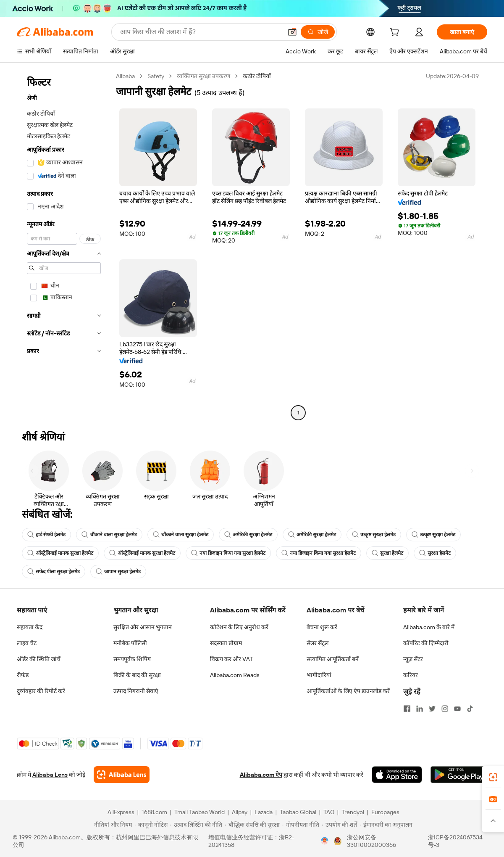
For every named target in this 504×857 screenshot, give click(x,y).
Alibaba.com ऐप (261, 775)
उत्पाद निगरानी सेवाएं (136, 691)
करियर (411, 675)
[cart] (396, 33)
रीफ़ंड (23, 675)
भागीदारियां (319, 675)
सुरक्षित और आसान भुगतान (143, 627)
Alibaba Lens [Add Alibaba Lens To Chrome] (50, 775)
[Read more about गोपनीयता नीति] (301, 825)
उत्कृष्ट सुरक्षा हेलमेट (374, 535)
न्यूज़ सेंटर (413, 659)
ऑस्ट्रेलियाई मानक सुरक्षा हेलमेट (60, 553)
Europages (385, 812)
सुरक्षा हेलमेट (387, 553)
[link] (493, 777)
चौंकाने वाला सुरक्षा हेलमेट (109, 535)
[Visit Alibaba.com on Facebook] (407, 709)
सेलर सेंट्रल (318, 643)
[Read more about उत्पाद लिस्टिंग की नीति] (196, 825)
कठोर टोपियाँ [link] (257, 76)
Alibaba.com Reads (235, 675)
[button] (292, 32)
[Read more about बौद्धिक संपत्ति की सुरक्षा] (252, 825)
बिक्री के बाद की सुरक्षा (137, 675)
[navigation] (64, 245)
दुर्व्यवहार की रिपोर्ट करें (41, 691)
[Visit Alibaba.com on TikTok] (470, 709)
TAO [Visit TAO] (329, 812)
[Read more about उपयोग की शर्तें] (339, 825)
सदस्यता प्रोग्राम (226, 643)
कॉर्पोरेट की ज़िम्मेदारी (426, 643)
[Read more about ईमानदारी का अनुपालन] (386, 825)
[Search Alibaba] (200, 32)
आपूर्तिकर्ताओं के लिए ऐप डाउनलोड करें (348, 691)
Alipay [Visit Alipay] (240, 812)
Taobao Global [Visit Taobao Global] (298, 812)
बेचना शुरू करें (322, 627)
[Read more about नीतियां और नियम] (112, 825)
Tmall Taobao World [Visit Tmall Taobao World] (199, 812)
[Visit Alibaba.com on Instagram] (445, 709)
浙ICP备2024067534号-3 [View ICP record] (455, 841)
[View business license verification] (325, 841)
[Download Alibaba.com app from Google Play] (459, 775)
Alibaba (125, 76)
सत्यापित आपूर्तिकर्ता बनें (333, 659)
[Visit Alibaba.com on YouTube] (457, 709)
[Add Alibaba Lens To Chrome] (122, 775)
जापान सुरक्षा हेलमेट (118, 572)
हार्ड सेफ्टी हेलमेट (46, 535)
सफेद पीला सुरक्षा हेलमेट (54, 572)
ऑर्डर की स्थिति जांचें (39, 659)
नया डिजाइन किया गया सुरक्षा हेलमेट (228, 553)
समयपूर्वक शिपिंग (132, 659)
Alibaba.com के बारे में (429, 627)
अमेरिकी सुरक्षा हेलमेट (248, 535)
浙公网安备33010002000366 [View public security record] (371, 841)
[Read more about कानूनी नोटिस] (151, 825)
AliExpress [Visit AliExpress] (121, 812)
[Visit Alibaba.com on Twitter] (432, 709)
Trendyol (353, 812)
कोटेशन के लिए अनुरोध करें (239, 627)
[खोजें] (318, 32)
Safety (156, 76)
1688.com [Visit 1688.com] (154, 812)
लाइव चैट (27, 643)
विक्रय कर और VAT (231, 659)
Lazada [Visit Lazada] (264, 812)
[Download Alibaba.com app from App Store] (397, 775)
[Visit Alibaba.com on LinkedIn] (420, 709)
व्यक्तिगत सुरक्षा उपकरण (203, 76)
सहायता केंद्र (30, 627)
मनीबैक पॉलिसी (130, 643)
